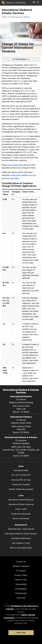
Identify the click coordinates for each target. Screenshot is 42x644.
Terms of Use (21, 580)
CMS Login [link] (21, 633)
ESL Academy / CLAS (21, 543)
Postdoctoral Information (21, 514)
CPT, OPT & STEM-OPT (21, 475)
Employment (21, 593)
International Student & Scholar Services (17, 12)
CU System (21, 571)
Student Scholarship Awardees (21, 489)
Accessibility (21, 584)
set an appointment (15, 165)
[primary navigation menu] (38, 3)
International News (21, 470)
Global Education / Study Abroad (21, 529)
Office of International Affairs (16, 17)
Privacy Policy (21, 575)
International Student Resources (21, 500)
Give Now (21, 598)
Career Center (21, 509)
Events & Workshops (21, 519)
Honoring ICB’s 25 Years (21, 480)
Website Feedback (21, 566)
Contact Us (21, 562)
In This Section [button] (21, 59)
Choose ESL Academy (21, 485)
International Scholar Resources (21, 504)
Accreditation (21, 589)
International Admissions (21, 538)
